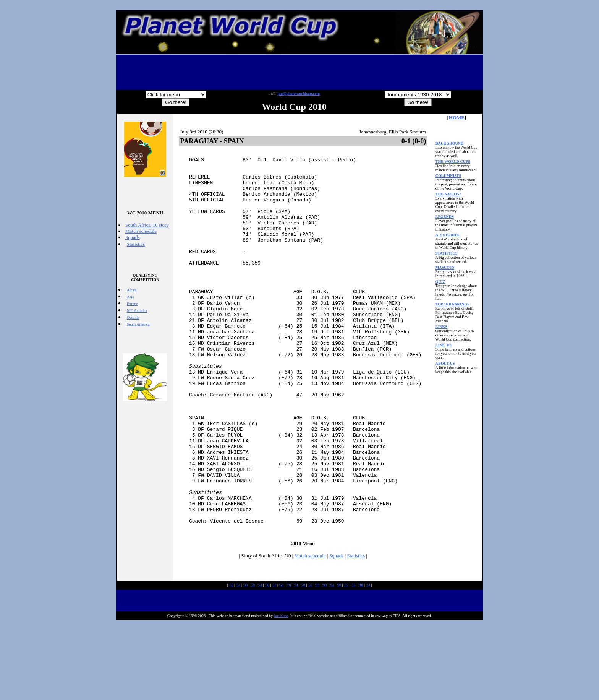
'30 (231, 662)
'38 (245, 662)
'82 (310, 662)
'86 (317, 662)
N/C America (137, 311)
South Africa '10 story (147, 225)
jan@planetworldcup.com (299, 93)
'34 (238, 662)
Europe (132, 304)
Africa (132, 290)
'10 (361, 662)
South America (138, 324)
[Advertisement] (299, 72)
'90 (325, 662)
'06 (353, 662)
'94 (332, 662)
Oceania (133, 318)
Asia (130, 297)
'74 (296, 662)
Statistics (136, 244)
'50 (253, 662)
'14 (368, 662)
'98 (339, 662)
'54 (260, 662)
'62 (274, 662)
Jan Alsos (281, 693)
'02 (346, 662)
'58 (267, 662)
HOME (457, 118)
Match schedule (141, 231)
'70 (288, 662)
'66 (282, 662)
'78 (303, 662)
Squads (133, 237)
